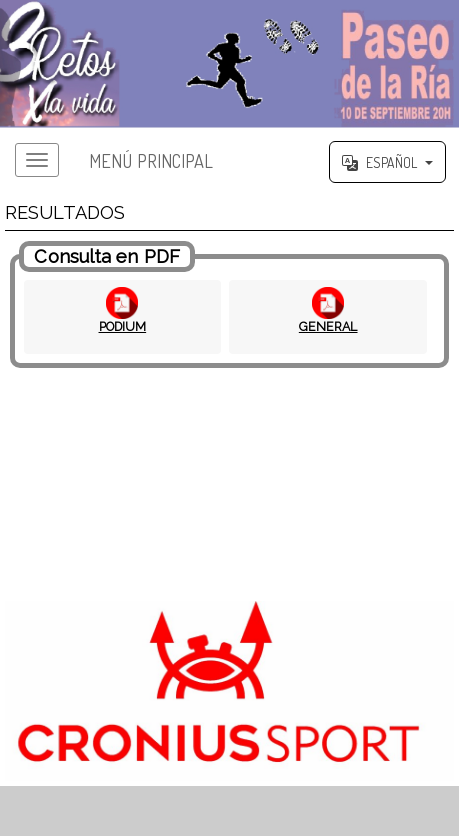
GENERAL (328, 326)
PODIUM (123, 326)
